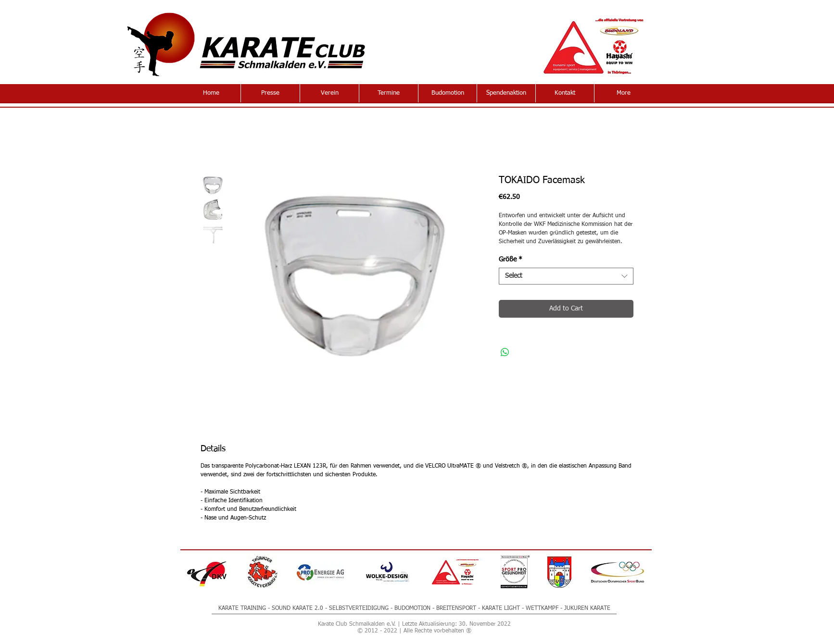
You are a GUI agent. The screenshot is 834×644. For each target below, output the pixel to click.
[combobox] (566, 276)
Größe (511, 260)
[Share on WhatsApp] (505, 352)
